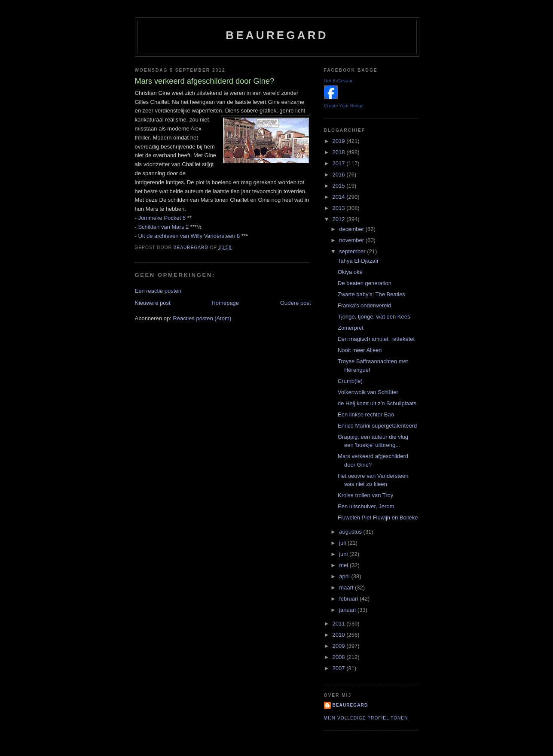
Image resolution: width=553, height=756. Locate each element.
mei (344, 565)
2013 (340, 208)
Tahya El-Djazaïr (358, 261)
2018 (340, 152)
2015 (340, 186)
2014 (340, 197)
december (352, 229)
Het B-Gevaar (338, 81)
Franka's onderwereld (365, 305)
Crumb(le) (350, 381)
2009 (340, 646)
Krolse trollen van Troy (365, 495)
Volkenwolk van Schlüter (368, 392)
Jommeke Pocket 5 (162, 218)
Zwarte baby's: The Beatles (371, 294)
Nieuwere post (153, 303)
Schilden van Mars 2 (163, 227)
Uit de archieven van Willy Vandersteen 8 (189, 236)
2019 (340, 141)
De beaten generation (365, 283)
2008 (340, 657)
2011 (340, 624)
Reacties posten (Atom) (202, 318)
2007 (340, 668)
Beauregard (277, 35)
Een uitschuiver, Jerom (366, 506)
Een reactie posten (158, 291)
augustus (351, 532)
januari (348, 610)
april (345, 576)
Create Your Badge (344, 106)
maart (347, 587)
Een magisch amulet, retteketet (376, 339)
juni (344, 554)
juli (343, 543)
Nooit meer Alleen (360, 350)
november (352, 240)
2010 (340, 635)
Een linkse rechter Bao (366, 414)
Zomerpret (351, 328)
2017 (340, 163)
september (353, 251)
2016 (340, 175)
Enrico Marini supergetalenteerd (377, 426)
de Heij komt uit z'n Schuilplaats (377, 403)
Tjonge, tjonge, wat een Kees (374, 317)
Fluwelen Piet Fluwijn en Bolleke (378, 518)
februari (349, 599)
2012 (340, 219)
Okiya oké (350, 272)
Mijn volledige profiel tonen (366, 718)
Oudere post (296, 303)
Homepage (225, 303)
